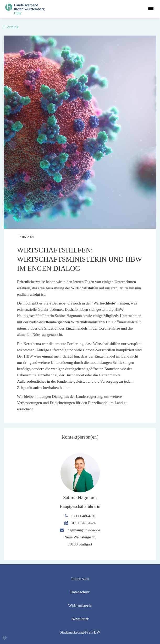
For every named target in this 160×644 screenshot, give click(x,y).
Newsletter (80, 619)
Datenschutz (80, 592)
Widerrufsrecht (80, 606)
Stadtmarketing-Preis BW (80, 632)
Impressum (80, 579)
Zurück (13, 27)
